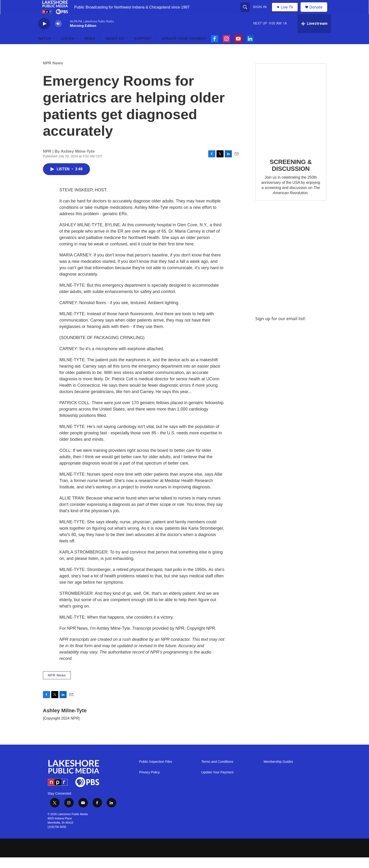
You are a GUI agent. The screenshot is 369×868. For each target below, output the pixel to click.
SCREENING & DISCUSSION (291, 176)
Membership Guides (278, 772)
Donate (319, 12)
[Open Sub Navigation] (55, 49)
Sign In (261, 12)
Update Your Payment (184, 49)
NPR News (53, 74)
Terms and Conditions (217, 772)
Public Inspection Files (156, 772)
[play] (44, 34)
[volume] (58, 34)
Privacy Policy (150, 783)
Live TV (286, 12)
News (90, 49)
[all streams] (314, 34)
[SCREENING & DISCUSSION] (291, 118)
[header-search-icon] (246, 12)
